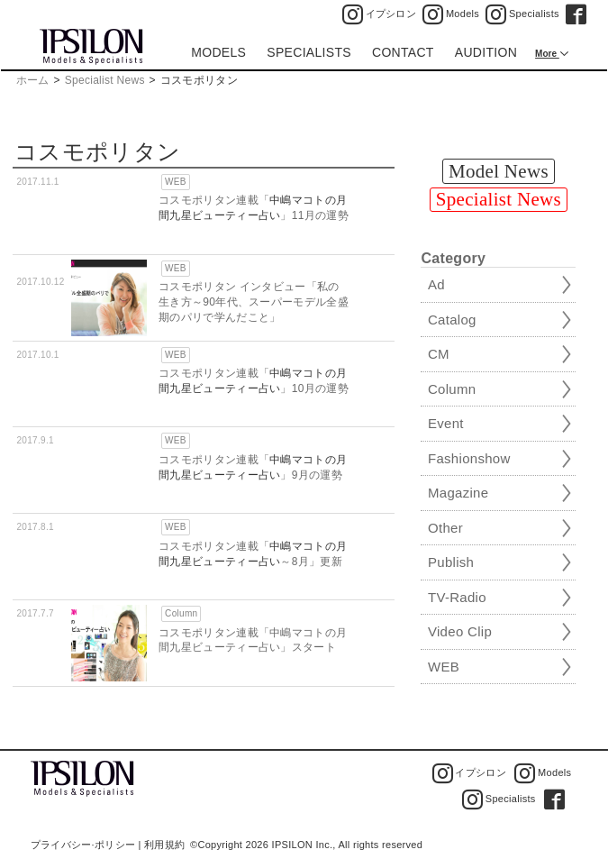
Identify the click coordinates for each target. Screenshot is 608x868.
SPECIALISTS (309, 52)
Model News (499, 171)
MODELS (218, 52)
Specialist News (105, 80)
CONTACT (403, 52)
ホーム (33, 80)
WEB (176, 182)
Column (181, 613)
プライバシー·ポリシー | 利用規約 (108, 845)
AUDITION (486, 52)
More (547, 54)
